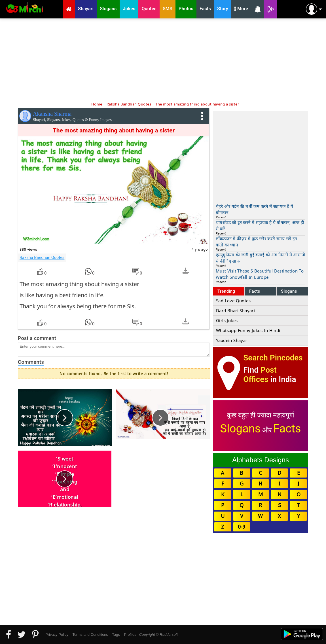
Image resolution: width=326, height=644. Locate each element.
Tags (116, 635)
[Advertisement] (163, 60)
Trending (226, 291)
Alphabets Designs (261, 460)
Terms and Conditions (90, 635)
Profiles (130, 635)
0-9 (242, 527)
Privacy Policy (57, 635)
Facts (255, 291)
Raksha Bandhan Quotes (42, 257)
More (241, 9)
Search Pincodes (273, 358)
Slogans (289, 291)
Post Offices (260, 375)
